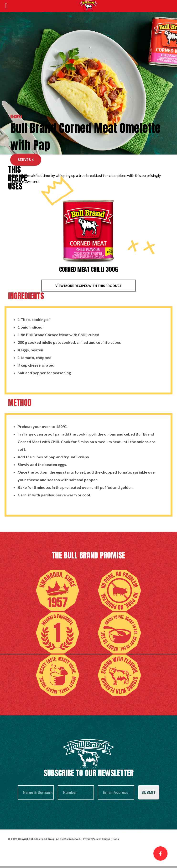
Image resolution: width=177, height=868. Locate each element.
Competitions (110, 839)
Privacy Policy (91, 839)
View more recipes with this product (88, 286)
